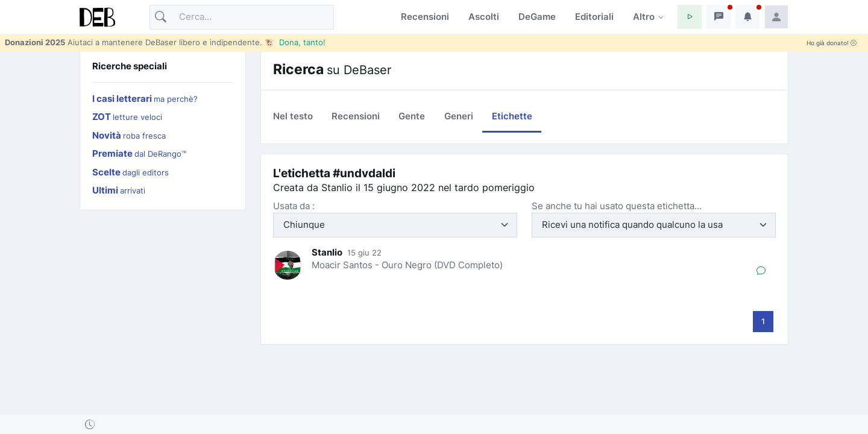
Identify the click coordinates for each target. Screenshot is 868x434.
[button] (690, 17)
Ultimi (119, 190)
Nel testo (293, 116)
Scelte (131, 172)
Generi (459, 116)
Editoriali (594, 17)
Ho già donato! (832, 43)
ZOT (127, 117)
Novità (129, 135)
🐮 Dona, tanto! (295, 42)
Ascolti (484, 17)
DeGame (537, 17)
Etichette (512, 116)
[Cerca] (242, 17)
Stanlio (327, 252)
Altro (644, 17)
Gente (412, 116)
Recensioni (425, 17)
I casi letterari (145, 99)
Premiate (139, 153)
